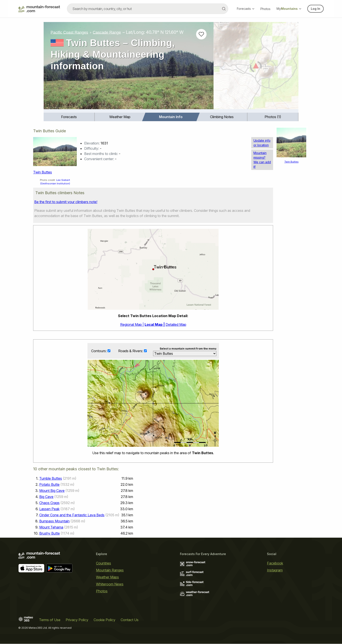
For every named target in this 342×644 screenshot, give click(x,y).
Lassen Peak (49, 509)
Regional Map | (132, 325)
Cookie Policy (104, 620)
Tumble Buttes (51, 479)
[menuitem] (69, 117)
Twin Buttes (43, 172)
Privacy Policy (77, 620)
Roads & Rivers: (131, 351)
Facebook (275, 563)
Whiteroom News (110, 584)
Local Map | (155, 325)
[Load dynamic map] (256, 67)
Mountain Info (171, 117)
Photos (265, 9)
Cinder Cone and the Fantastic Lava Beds (72, 515)
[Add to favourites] (201, 34)
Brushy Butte (50, 534)
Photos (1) (273, 117)
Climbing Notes (222, 117)
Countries (103, 563)
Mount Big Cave (52, 491)
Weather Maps (107, 577)
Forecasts (246, 9)
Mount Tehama (51, 527)
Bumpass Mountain (54, 521)
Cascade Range (107, 32)
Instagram (275, 570)
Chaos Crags (49, 503)
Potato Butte (49, 485)
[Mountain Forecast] (39, 9)
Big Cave (46, 497)
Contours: (99, 351)
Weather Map (120, 117)
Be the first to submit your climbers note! (66, 202)
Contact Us (130, 620)
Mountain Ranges (110, 570)
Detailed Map (176, 325)
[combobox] (148, 9)
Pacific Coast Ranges (69, 32)
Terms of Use (50, 620)
